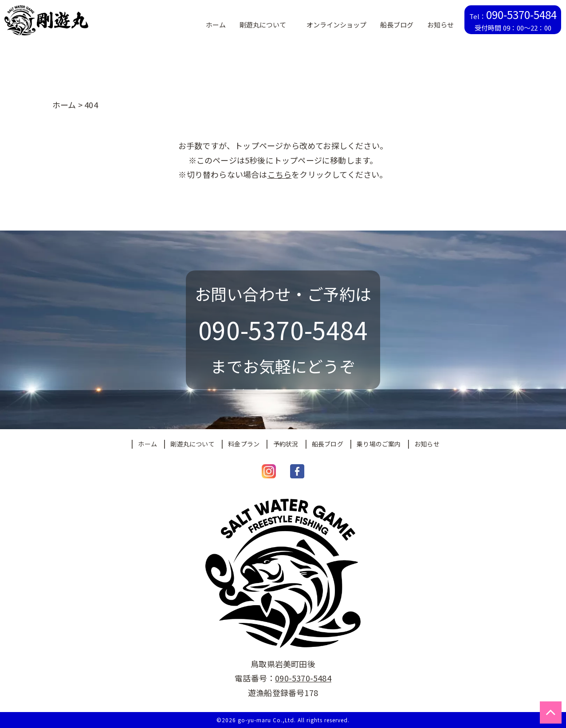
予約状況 (286, 444)
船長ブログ (328, 444)
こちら (280, 174)
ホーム (147, 444)
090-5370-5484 (303, 678)
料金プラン (244, 444)
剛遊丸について (192, 444)
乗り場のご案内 (379, 444)
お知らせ (427, 444)
